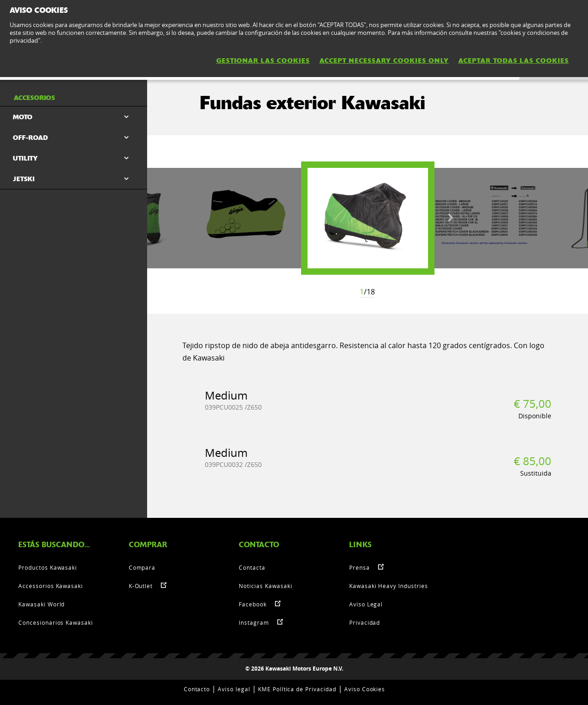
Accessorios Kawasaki (51, 586)
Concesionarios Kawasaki (56, 622)
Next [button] (451, 218)
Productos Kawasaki (48, 567)
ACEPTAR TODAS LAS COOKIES (514, 61)
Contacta (252, 567)
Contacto (197, 689)
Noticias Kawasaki (265, 586)
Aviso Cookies (365, 689)
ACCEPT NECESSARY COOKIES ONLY (384, 61)
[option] (368, 218)
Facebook (253, 604)
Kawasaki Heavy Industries (389, 586)
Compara (142, 567)
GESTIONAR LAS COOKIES (263, 61)
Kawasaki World (41, 604)
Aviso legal (234, 689)
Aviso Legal (366, 604)
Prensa (360, 567)
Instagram (254, 622)
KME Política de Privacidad (297, 689)
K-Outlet (141, 586)
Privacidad (365, 622)
